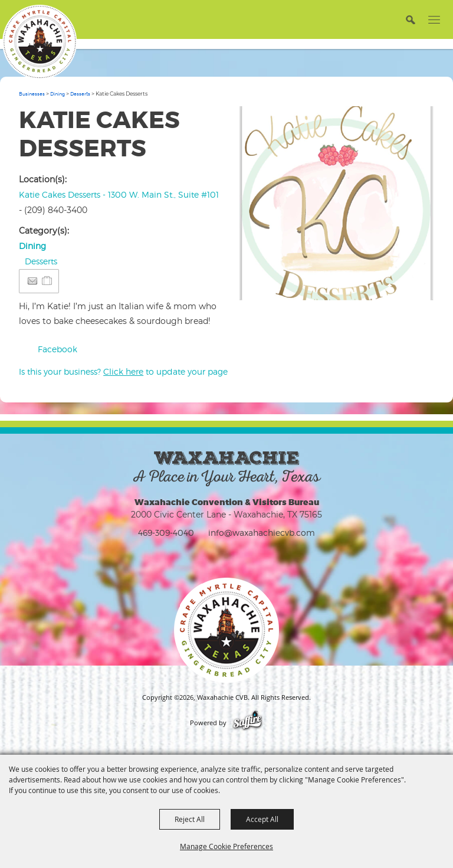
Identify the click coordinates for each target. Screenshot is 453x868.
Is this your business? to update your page (123, 371)
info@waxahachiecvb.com (262, 533)
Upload (413, 287)
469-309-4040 (166, 533)
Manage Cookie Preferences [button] (226, 846)
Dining (58, 94)
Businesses (32, 94)
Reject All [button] (190, 819)
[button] (337, 204)
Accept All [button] (262, 819)
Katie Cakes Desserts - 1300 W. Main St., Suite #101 (119, 194)
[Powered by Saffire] (247, 723)
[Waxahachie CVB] (40, 42)
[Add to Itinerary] (47, 281)
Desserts (80, 94)
